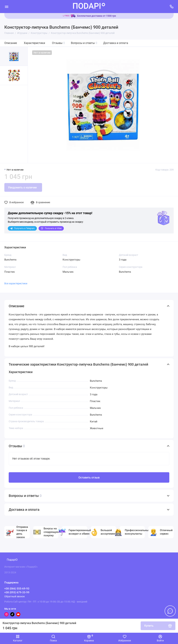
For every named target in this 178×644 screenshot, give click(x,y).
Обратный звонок (15, 596)
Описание (11, 43)
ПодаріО (12, 560)
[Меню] (7, 7)
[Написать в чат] (170, 611)
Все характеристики (16, 283)
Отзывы (58, 43)
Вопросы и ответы (84, 43)
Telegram (22, 228)
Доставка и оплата (116, 43)
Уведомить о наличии (22, 187)
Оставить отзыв (89, 478)
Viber (51, 228)
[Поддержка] (171, 7)
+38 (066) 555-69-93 (17, 589)
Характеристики (34, 43)
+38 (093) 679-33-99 (17, 592)
